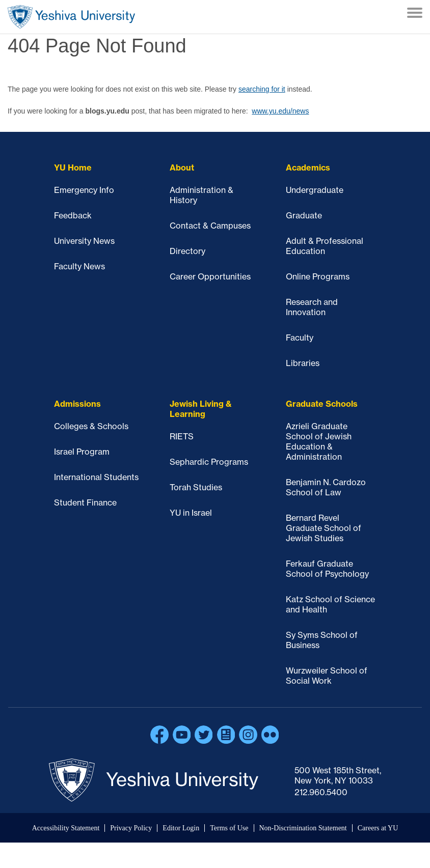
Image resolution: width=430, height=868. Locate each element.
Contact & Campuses (210, 226)
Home (71, 17)
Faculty (300, 338)
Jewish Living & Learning (201, 409)
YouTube (182, 735)
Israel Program (82, 452)
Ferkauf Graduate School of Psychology (327, 569)
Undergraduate (315, 190)
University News (84, 241)
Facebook (159, 735)
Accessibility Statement (66, 828)
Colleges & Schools (91, 426)
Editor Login (181, 828)
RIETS (182, 436)
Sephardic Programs (209, 462)
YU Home (73, 167)
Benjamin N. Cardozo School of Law (326, 487)
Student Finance (85, 502)
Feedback (73, 215)
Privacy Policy (131, 828)
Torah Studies (196, 487)
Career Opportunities (210, 276)
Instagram (248, 735)
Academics (308, 167)
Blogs (226, 735)
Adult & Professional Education (325, 246)
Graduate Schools (322, 404)
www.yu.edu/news (280, 111)
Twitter (204, 735)
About (182, 167)
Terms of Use (229, 828)
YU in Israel (191, 513)
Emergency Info (84, 190)
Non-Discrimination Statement (303, 828)
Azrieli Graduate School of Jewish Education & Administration (319, 441)
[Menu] (415, 14)
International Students (96, 477)
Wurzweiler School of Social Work (327, 676)
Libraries (303, 363)
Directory (187, 251)
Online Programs (318, 276)
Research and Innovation (312, 307)
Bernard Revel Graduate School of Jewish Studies (324, 528)
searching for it (262, 89)
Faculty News (79, 266)
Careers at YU (378, 828)
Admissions (77, 404)
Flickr (271, 735)
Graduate (304, 215)
